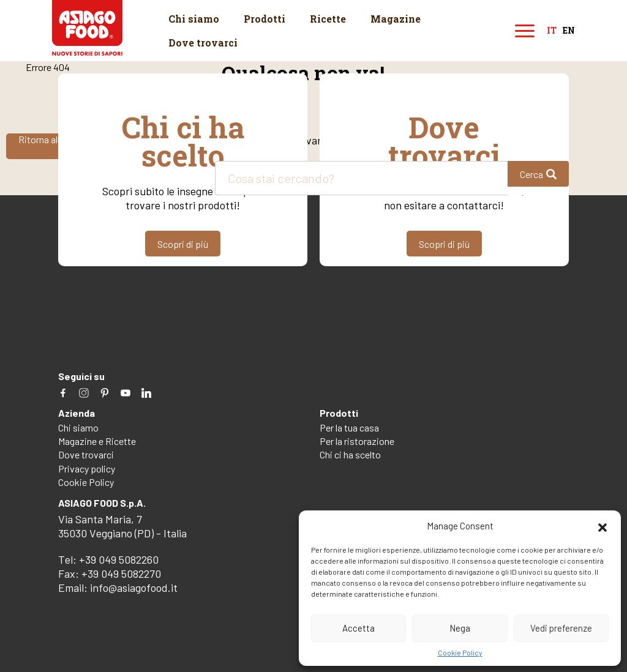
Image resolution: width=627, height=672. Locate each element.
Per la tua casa (349, 427)
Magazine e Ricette (97, 441)
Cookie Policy (460, 652)
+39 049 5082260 (119, 559)
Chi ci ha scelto (350, 454)
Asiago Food (87, 28)
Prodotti (265, 19)
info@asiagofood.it (134, 588)
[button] (603, 526)
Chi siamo (194, 19)
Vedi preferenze (561, 628)
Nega (460, 628)
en (569, 31)
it (552, 31)
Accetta (359, 628)
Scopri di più (183, 244)
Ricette (328, 19)
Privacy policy (87, 469)
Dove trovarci (203, 43)
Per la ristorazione (357, 441)
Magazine (396, 19)
